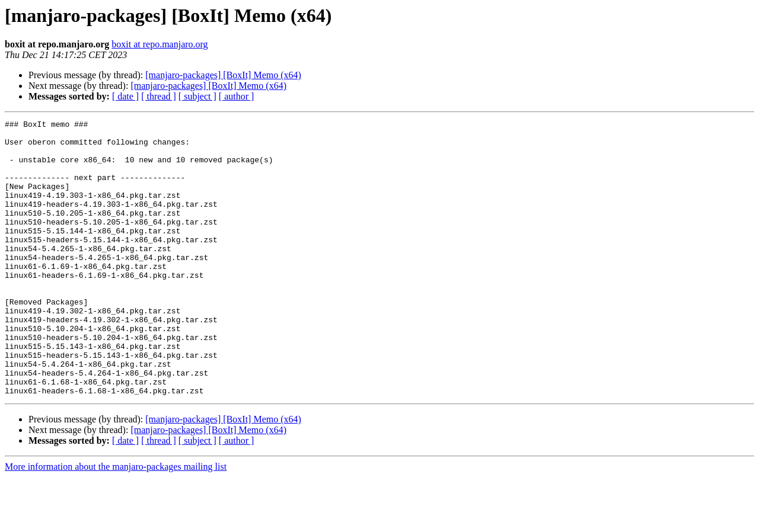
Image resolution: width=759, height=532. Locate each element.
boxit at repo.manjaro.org (160, 44)
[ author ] (237, 96)
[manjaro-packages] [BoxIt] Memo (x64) (223, 75)
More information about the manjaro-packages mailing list (116, 522)
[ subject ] (197, 96)
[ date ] (125, 96)
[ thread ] (159, 96)
